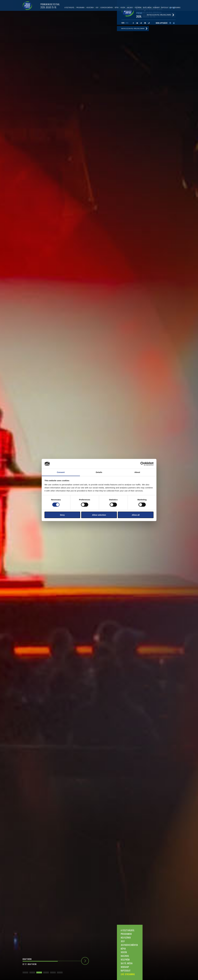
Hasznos (125, 956)
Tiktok (149, 23)
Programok (126, 934)
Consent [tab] (61, 472)
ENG (127, 23)
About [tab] (137, 472)
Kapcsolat (126, 971)
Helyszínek (126, 938)
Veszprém (125, 960)
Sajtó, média (127, 963)
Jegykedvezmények (129, 945)
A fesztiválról (128, 930)
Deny (62, 515)
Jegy (123, 941)
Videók (124, 952)
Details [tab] (99, 472)
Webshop (125, 967)
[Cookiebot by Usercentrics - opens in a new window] (142, 464)
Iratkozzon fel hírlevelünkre (134, 29)
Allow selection (99, 515)
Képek (123, 949)
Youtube (137, 23)
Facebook (133, 23)
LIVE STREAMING (128, 974)
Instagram (145, 23)
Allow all (136, 515)
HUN (123, 23)
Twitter (141, 23)
